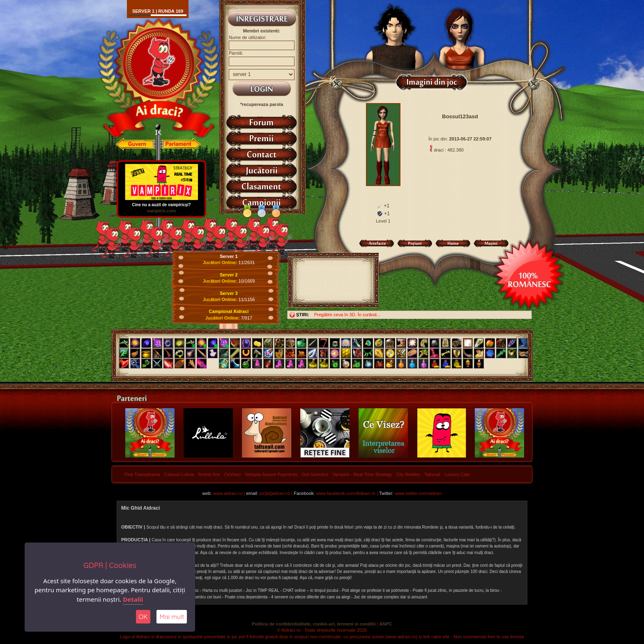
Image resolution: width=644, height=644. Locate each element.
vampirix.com (162, 211)
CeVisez (233, 474)
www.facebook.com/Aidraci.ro (346, 493)
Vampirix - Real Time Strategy (362, 474)
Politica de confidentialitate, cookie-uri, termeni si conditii (314, 624)
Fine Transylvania (142, 474)
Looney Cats (457, 474)
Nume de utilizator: (248, 37)
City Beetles (408, 474)
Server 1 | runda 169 (158, 11)
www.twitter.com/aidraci (418, 493)
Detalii (133, 599)
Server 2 (229, 275)
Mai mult (172, 617)
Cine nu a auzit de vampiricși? (161, 203)
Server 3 (229, 293)
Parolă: (236, 53)
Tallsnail (432, 474)
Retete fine (209, 474)
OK (143, 617)
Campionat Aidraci (229, 311)
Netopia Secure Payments (271, 474)
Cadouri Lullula (179, 474)
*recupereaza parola (262, 104)
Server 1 (229, 256)
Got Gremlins (315, 474)
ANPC (386, 624)
